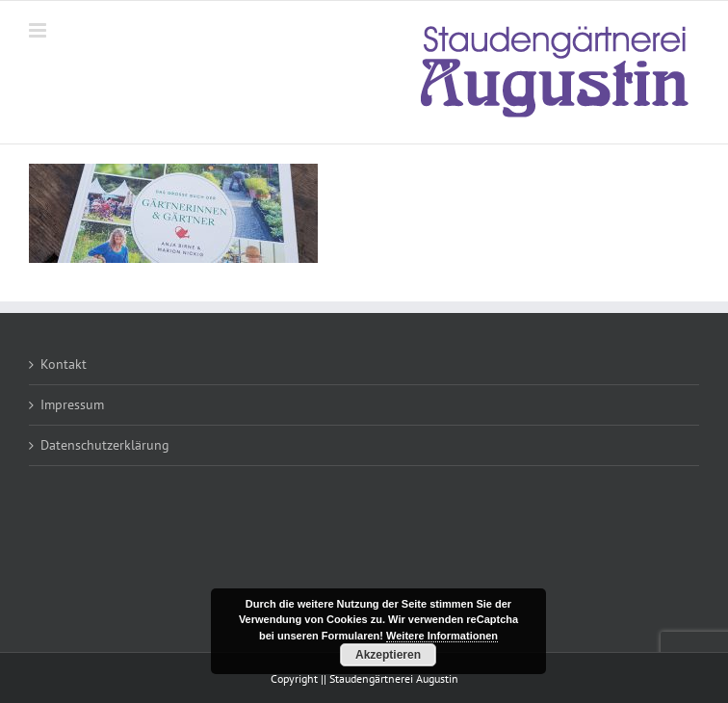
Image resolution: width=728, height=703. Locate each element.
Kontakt (64, 364)
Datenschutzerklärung (105, 445)
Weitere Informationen (442, 636)
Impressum (72, 404)
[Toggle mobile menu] (39, 30)
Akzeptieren (388, 655)
